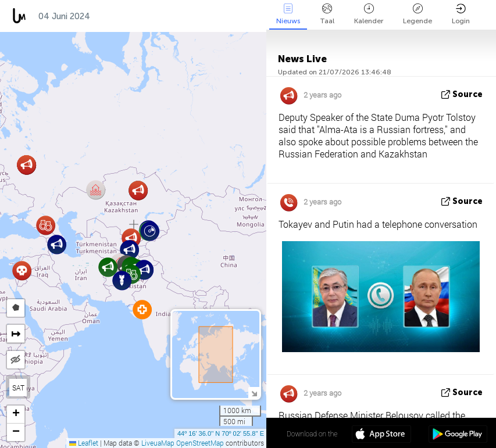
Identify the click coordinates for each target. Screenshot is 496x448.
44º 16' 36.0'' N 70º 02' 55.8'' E (221, 433)
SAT (18, 388)
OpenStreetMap (200, 443)
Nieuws (288, 14)
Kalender (369, 14)
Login (461, 14)
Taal (327, 14)
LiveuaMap (158, 443)
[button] (57, 244)
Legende (418, 14)
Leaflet (84, 443)
